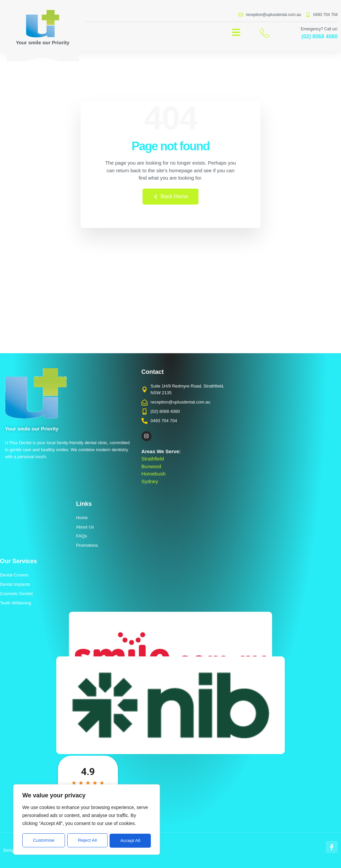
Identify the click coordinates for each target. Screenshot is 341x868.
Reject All (87, 841)
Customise (44, 841)
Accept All (130, 841)
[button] (236, 32)
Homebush (154, 474)
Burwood (151, 466)
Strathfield (153, 459)
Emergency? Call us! (319, 29)
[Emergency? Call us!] (265, 33)
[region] (87, 820)
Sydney (150, 481)
